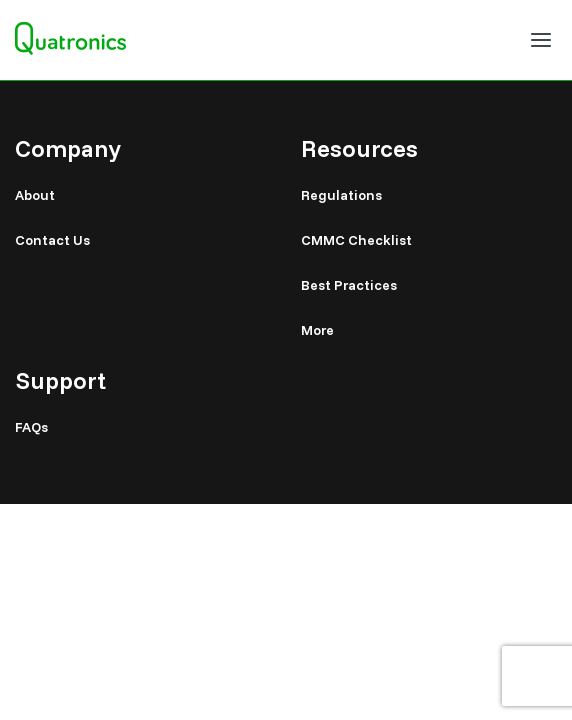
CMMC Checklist (356, 240)
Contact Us (52, 240)
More (317, 330)
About (35, 195)
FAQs (31, 427)
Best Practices (349, 285)
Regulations (341, 195)
